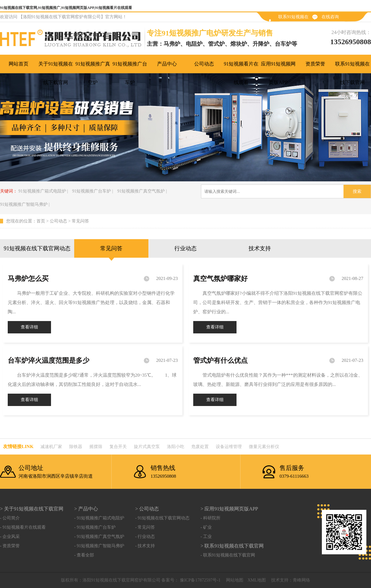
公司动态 (58, 221)
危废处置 (200, 447)
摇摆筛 (96, 447)
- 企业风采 (10, 537)
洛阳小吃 (176, 447)
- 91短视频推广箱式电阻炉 (99, 518)
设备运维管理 (229, 447)
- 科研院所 (210, 518)
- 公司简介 (10, 518)
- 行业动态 (145, 537)
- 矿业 (206, 527)
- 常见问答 (145, 527)
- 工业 (206, 537)
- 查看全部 (84, 555)
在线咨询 (330, 17)
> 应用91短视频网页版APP (229, 509)
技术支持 (260, 248)
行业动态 (185, 248)
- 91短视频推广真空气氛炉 (99, 537)
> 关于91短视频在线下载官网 (32, 509)
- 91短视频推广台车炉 (95, 527)
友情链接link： (18, 446)
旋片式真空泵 (147, 447)
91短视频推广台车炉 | (92, 191)
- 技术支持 (145, 546)
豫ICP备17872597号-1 (200, 580)
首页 (41, 221)
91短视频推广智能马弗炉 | (25, 204)
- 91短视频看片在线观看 (23, 527)
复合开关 (118, 447)
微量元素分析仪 (264, 447)
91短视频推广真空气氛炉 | (142, 191)
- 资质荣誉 (10, 546)
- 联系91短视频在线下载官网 (228, 555)
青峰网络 (301, 580)
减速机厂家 (51, 447)
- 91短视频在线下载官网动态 (162, 518)
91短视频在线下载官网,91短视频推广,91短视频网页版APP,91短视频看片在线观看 (66, 8)
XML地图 (257, 580)
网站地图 (235, 580)
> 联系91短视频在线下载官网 (232, 546)
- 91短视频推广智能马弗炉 (99, 546)
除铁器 (76, 447)
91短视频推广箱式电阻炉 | (43, 191)
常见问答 (80, 221)
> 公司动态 (147, 509)
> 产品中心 (86, 509)
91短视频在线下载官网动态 (37, 248)
